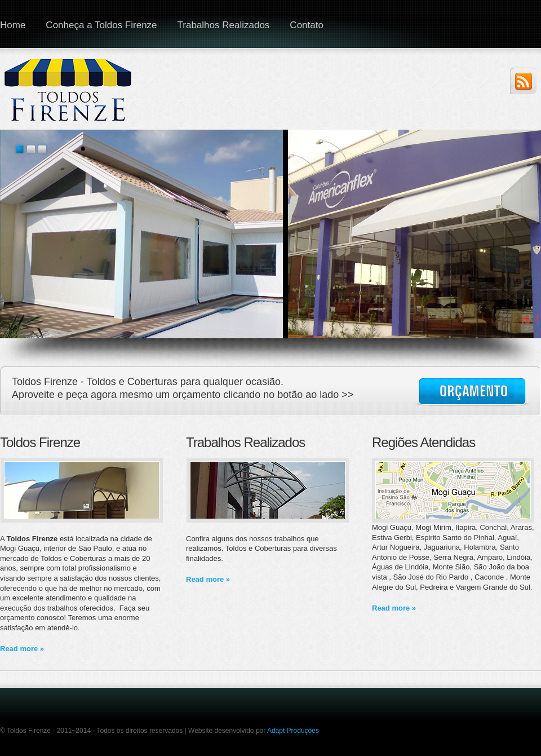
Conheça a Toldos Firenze (101, 25)
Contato (307, 25)
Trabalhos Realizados (224, 25)
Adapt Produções (293, 731)
